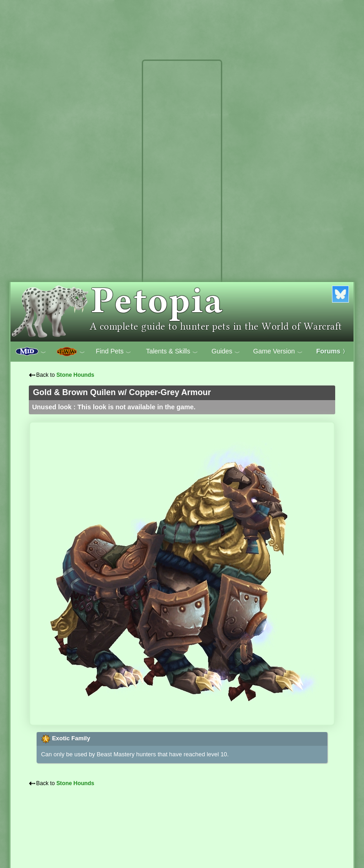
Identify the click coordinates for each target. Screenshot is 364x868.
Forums (332, 351)
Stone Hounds (75, 375)
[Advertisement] (182, 201)
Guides (226, 352)
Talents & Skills (172, 352)
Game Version (278, 352)
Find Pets (113, 352)
